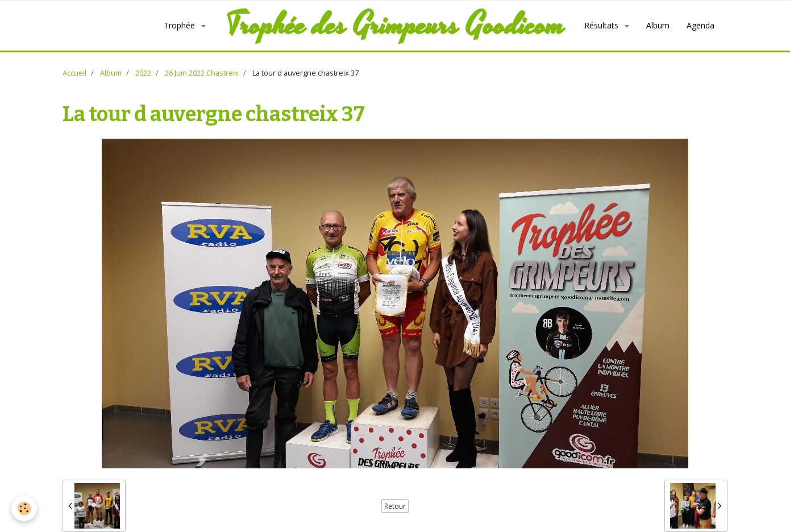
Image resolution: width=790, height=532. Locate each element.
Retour (395, 506)
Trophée (180, 25)
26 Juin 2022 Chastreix (202, 73)
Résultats (602, 25)
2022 (143, 73)
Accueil (74, 73)
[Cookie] (24, 508)
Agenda (700, 25)
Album (658, 25)
